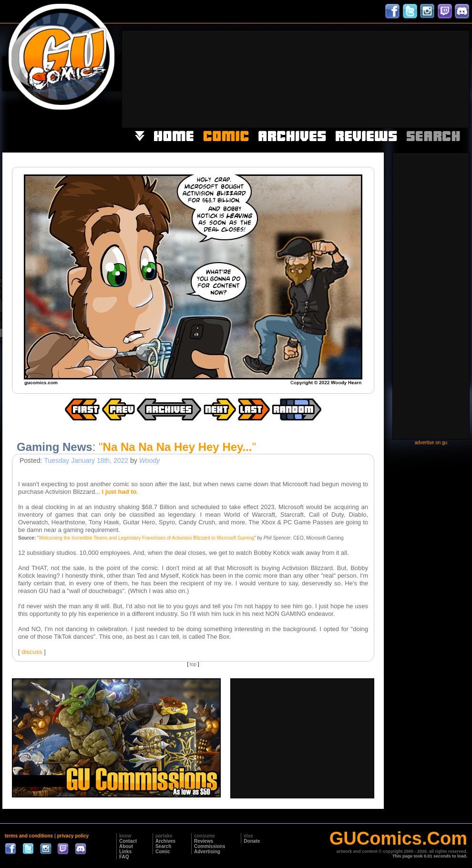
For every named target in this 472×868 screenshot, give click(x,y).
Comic (163, 852)
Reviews (204, 841)
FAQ (124, 857)
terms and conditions (29, 836)
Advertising (207, 852)
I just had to (119, 492)
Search (163, 846)
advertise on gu (431, 443)
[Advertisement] (416, 78)
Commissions (210, 846)
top (193, 664)
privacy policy (73, 836)
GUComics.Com (398, 838)
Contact (128, 841)
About (126, 846)
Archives (165, 841)
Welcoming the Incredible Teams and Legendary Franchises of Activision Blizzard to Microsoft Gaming (147, 538)
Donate (252, 841)
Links (125, 852)
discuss (32, 652)
